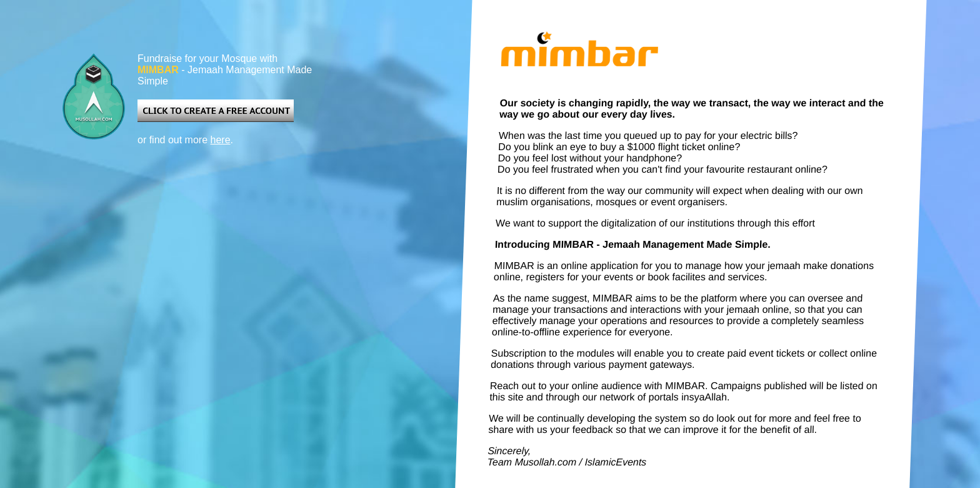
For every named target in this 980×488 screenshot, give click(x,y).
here (221, 140)
